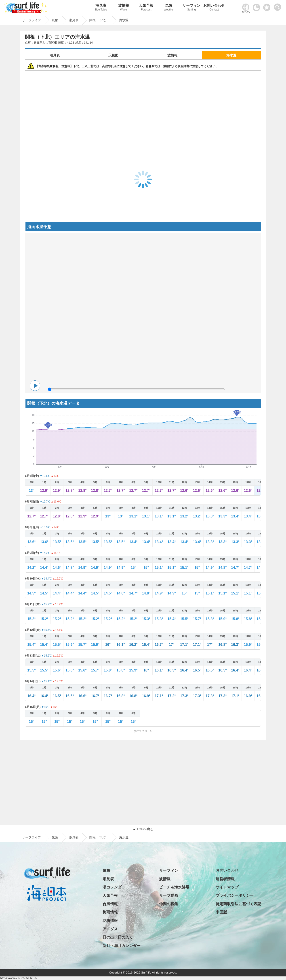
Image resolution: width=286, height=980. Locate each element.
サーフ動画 (169, 896)
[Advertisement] (143, 105)
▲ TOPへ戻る (143, 829)
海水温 (231, 55)
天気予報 (146, 8)
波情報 (123, 8)
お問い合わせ (214, 8)
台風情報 (110, 904)
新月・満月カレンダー (122, 946)
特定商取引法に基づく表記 (238, 904)
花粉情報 (110, 921)
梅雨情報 (110, 912)
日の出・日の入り (118, 937)
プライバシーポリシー (235, 896)
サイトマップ (227, 887)
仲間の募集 (169, 904)
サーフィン (191, 8)
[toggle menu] (279, 6)
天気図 (113, 55)
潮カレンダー (114, 887)
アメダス (110, 929)
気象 (169, 8)
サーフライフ (32, 837)
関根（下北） (99, 837)
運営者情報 (225, 879)
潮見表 (101, 8)
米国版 (221, 912)
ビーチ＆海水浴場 (174, 887)
